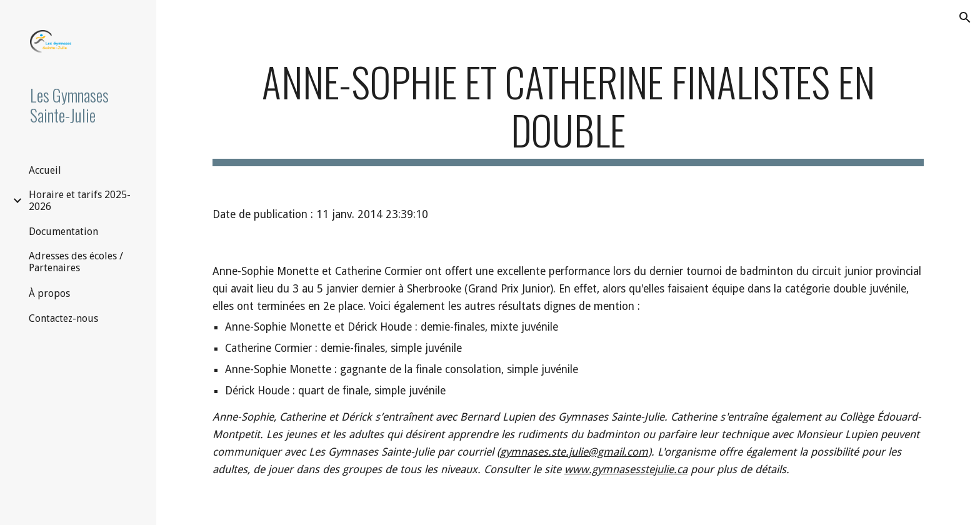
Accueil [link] (45, 170)
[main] (568, 112)
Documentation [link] (63, 232)
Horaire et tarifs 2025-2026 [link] (80, 201)
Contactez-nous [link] (63, 318)
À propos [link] (49, 293)
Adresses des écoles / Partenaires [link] (76, 262)
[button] (965, 17)
